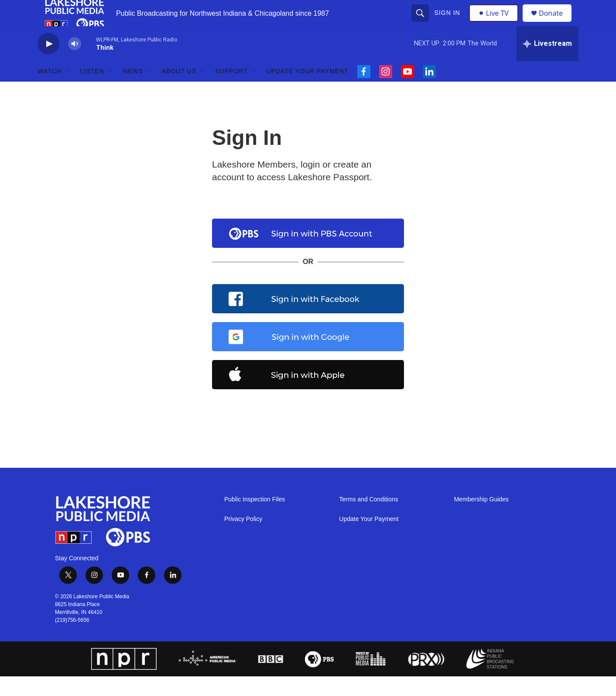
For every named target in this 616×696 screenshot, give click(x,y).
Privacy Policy (243, 539)
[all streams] (548, 63)
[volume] (75, 63)
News (133, 91)
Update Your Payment (308, 91)
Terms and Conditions (368, 519)
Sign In (448, 23)
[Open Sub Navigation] (68, 91)
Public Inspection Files (255, 519)
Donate (556, 23)
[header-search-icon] (421, 23)
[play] (48, 63)
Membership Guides (481, 519)
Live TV (496, 23)
